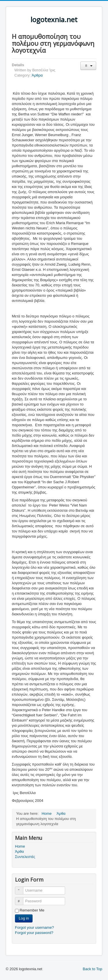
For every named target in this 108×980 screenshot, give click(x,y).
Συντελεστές (25, 857)
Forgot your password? (34, 933)
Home (20, 846)
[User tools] (88, 66)
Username (22, 888)
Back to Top (92, 969)
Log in (24, 918)
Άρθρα (37, 75)
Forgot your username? (34, 927)
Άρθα (19, 851)
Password (22, 899)
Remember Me (32, 910)
